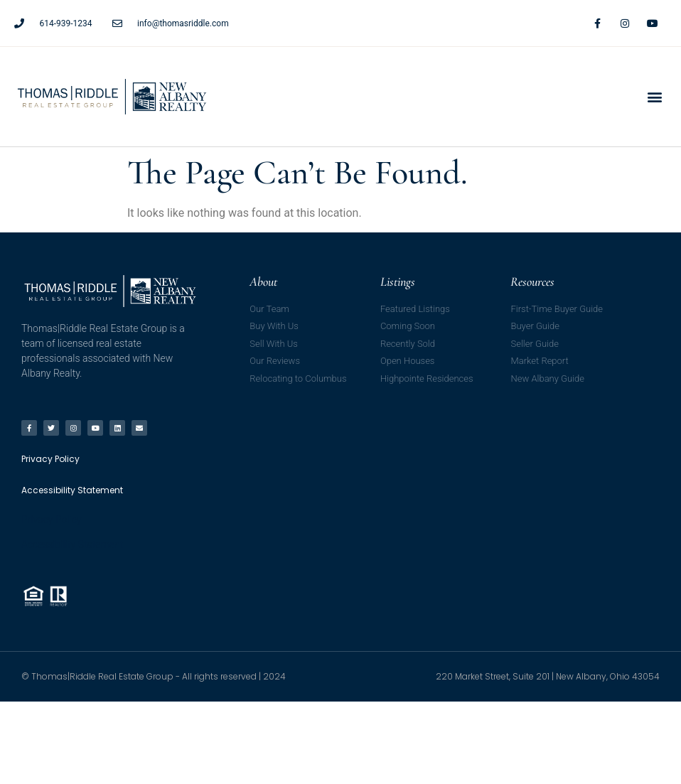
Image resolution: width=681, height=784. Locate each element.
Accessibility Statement (72, 544)
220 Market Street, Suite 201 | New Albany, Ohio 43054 (548, 676)
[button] (655, 96)
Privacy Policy (51, 520)
